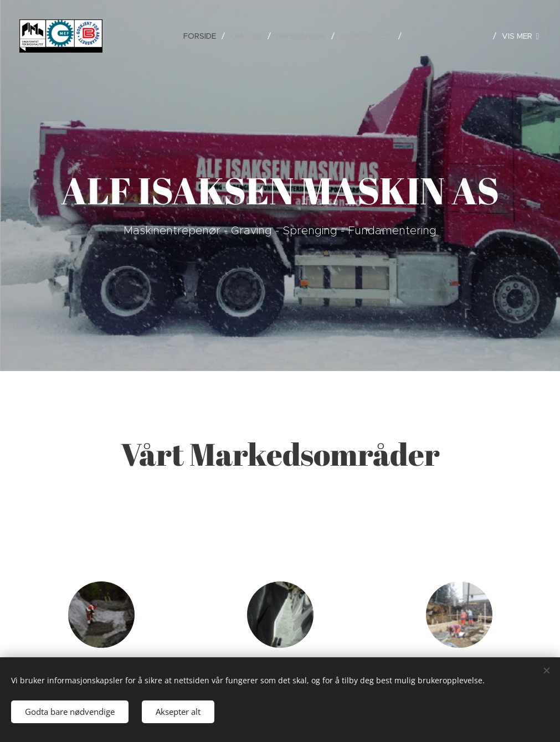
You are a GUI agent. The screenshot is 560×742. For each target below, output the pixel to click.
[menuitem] (203, 36)
